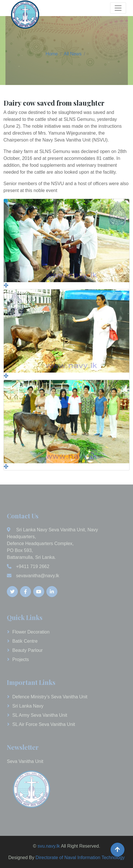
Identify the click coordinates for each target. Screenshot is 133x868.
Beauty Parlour (28, 650)
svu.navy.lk (49, 846)
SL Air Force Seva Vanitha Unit (44, 724)
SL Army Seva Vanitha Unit (40, 715)
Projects (21, 659)
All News (73, 54)
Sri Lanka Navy (28, 706)
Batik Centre (25, 641)
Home (52, 54)
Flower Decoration (31, 632)
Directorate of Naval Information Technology (80, 858)
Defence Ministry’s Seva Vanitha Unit (50, 697)
